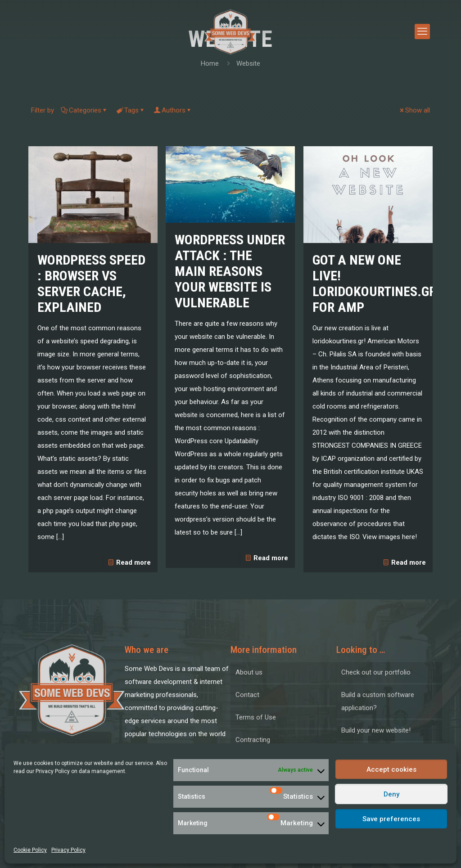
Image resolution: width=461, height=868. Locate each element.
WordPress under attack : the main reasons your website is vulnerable (230, 271)
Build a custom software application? (378, 701)
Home (210, 63)
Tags (131, 110)
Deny (391, 794)
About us (249, 672)
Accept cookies (391, 769)
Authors (173, 110)
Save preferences (391, 819)
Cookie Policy (30, 850)
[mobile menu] (422, 31)
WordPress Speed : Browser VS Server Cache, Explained (91, 283)
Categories (84, 110)
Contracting (253, 740)
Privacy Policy (53, 771)
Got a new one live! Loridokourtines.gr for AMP (374, 283)
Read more (133, 562)
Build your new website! (376, 730)
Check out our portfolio (376, 672)
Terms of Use (256, 717)
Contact (247, 695)
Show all (414, 110)
